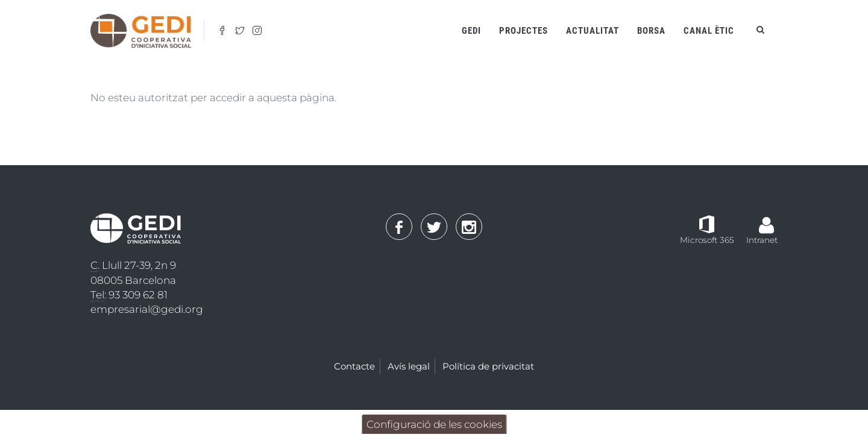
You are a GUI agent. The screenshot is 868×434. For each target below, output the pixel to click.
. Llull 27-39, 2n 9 (133, 266)
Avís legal (409, 366)
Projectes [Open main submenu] (524, 31)
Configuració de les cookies (434, 424)
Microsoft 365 (707, 240)
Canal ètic (709, 31)
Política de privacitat (488, 366)
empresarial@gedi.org (147, 309)
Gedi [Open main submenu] (471, 31)
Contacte (354, 366)
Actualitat (593, 31)
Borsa (651, 31)
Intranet (762, 240)
